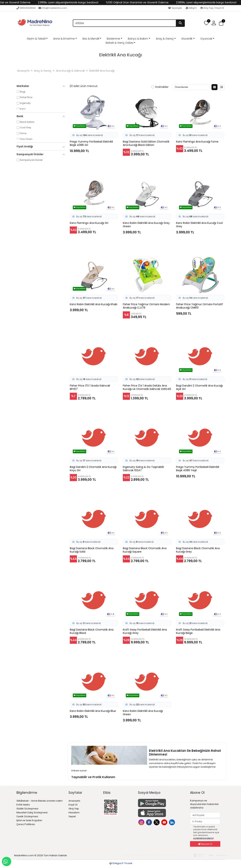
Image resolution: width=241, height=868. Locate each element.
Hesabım (74, 813)
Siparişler (175, 8)
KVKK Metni (23, 805)
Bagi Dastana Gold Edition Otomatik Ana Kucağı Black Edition (146, 143)
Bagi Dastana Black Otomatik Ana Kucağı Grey (198, 550)
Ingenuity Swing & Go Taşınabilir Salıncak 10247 (143, 469)
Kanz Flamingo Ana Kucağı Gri (89, 223)
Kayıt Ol (73, 805)
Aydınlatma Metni (203, 838)
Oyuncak (206, 39)
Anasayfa (23, 71)
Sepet (72, 816)
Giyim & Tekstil (36, 39)
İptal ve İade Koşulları (29, 820)
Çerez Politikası (26, 824)
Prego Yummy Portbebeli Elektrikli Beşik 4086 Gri (91, 143)
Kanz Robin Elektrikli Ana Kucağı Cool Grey (199, 225)
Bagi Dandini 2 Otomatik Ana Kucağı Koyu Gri (93, 469)
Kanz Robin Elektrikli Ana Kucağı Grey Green (146, 225)
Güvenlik (187, 39)
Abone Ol (205, 844)
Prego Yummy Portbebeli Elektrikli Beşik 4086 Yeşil (198, 469)
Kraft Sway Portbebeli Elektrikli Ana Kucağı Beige (198, 631)
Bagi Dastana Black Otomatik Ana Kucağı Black (92, 631)
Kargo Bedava (80, 126)
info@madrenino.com (53, 8)
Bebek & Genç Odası (119, 43)
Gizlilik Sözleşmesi (27, 809)
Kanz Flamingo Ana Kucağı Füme (197, 142)
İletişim (191, 8)
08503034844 (26, 8)
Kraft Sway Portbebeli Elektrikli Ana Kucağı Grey (145, 631)
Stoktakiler (160, 87)
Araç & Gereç (165, 39)
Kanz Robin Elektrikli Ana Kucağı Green (143, 713)
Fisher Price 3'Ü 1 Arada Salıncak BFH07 (90, 387)
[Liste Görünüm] (222, 87)
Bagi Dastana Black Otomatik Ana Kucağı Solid (92, 550)
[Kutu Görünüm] (214, 87)
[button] (214, 23)
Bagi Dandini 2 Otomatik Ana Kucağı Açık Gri (199, 387)
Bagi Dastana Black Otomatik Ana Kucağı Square (145, 550)
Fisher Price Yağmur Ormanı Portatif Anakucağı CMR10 (199, 306)
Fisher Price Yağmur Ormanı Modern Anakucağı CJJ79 (146, 306)
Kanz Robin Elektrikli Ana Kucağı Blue (93, 711)
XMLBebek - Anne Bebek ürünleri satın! (40, 801)
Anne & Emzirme (64, 39)
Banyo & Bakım (138, 39)
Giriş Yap (74, 809)
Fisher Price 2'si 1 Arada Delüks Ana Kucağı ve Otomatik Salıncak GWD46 (147, 387)
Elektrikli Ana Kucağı (102, 71)
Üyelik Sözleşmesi (27, 816)
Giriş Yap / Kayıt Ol (212, 8)
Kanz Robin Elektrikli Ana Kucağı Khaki (94, 304)
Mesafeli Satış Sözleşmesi (32, 813)
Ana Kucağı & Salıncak (70, 71)
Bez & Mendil (91, 39)
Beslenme (113, 39)
